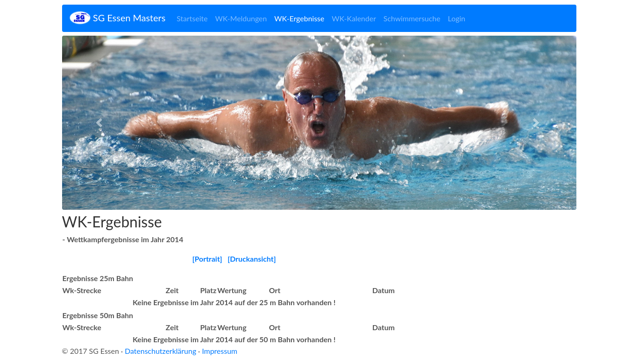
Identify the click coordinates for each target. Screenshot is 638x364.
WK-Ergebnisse (299, 18)
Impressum (220, 351)
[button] (101, 123)
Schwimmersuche (412, 18)
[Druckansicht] (252, 259)
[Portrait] (207, 259)
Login (457, 18)
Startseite (192, 18)
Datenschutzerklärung (160, 351)
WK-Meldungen (241, 18)
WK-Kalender (354, 18)
